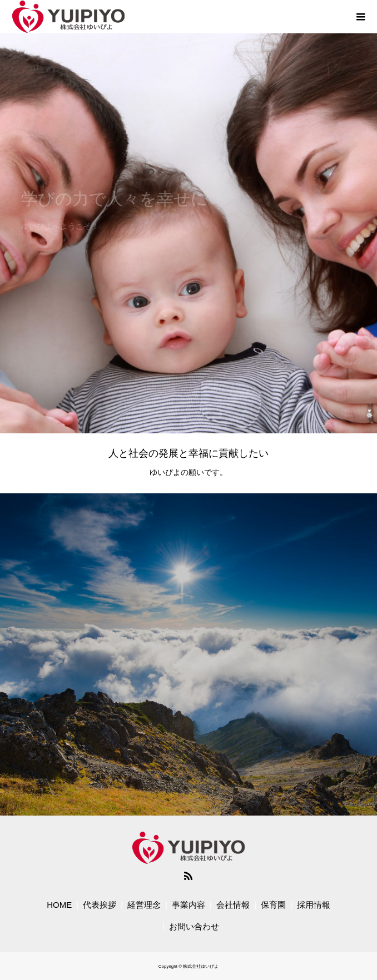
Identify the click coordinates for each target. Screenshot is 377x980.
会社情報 (233, 905)
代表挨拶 (100, 905)
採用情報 (314, 905)
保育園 (273, 905)
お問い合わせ (194, 926)
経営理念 (144, 905)
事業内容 (188, 905)
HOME (59, 905)
